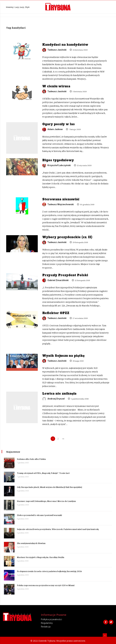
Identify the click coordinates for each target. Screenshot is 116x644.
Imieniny (10, 7)
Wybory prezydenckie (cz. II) (67, 237)
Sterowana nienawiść (61, 199)
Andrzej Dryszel (54, 398)
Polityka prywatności (51, 619)
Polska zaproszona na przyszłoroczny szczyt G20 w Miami (46, 585)
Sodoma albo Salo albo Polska (32, 459)
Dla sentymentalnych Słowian (32, 543)
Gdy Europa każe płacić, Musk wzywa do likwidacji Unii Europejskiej (50, 487)
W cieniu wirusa (56, 86)
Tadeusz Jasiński (55, 50)
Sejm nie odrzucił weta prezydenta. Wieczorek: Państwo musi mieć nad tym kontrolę (58, 529)
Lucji (17, 7)
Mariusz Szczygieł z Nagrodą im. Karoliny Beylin (41, 557)
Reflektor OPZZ (56, 313)
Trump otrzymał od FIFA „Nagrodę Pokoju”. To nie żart (44, 473)
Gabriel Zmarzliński (56, 280)
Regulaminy (47, 623)
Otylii (27, 7)
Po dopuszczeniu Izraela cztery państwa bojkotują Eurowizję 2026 (50, 571)
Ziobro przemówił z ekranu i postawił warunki (40, 515)
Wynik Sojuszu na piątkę (64, 355)
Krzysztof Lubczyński (57, 165)
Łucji (22, 7)
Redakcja (46, 626)
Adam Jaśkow (53, 129)
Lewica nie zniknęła (60, 393)
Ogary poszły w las (59, 124)
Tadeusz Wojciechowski (58, 204)
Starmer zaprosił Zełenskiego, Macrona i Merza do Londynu (47, 501)
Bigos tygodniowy (58, 160)
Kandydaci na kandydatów (65, 45)
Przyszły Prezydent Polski (65, 275)
